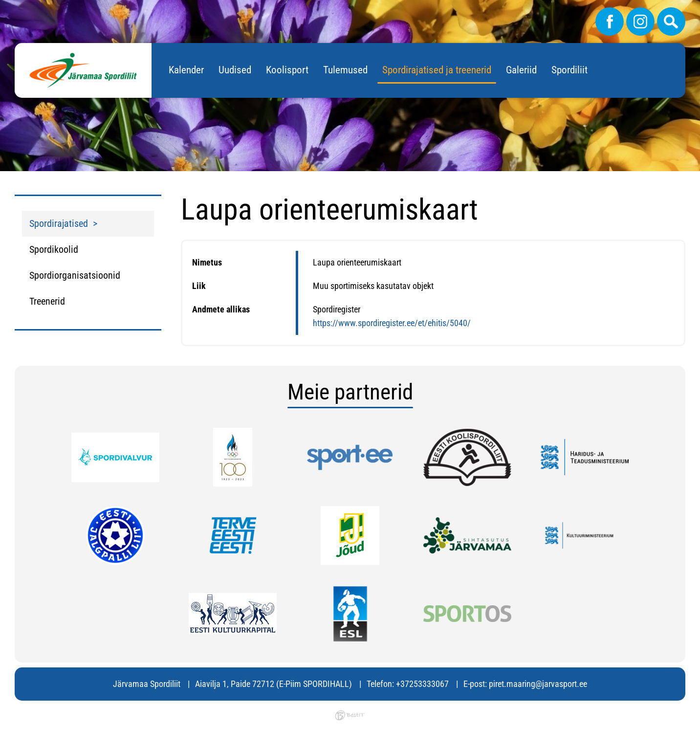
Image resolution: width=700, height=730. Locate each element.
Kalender (186, 70)
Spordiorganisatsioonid (75, 275)
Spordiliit (569, 70)
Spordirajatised (59, 223)
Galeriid (521, 70)
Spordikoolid (54, 249)
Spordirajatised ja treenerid (437, 70)
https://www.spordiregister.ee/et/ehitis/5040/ (392, 323)
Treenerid (47, 301)
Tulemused (345, 70)
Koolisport (287, 70)
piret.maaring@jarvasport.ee (538, 684)
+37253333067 (422, 684)
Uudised (235, 70)
